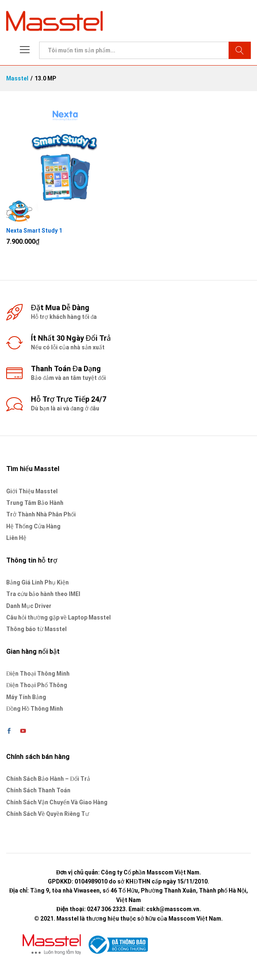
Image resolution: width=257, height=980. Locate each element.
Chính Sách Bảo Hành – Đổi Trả (48, 779)
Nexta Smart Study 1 (34, 231)
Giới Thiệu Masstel (32, 491)
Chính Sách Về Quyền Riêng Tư (48, 814)
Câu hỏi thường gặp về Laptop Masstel (58, 617)
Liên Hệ (16, 538)
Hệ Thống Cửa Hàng (33, 526)
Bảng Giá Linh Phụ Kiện (37, 582)
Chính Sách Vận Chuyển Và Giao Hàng (57, 802)
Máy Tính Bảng (26, 697)
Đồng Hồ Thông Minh (35, 709)
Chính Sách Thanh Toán (38, 790)
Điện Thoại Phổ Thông (37, 685)
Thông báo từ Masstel (36, 629)
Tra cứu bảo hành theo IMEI (43, 594)
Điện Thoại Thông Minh (38, 674)
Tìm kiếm (240, 50)
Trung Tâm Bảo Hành (35, 503)
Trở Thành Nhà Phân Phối (41, 514)
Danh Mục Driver (29, 606)
